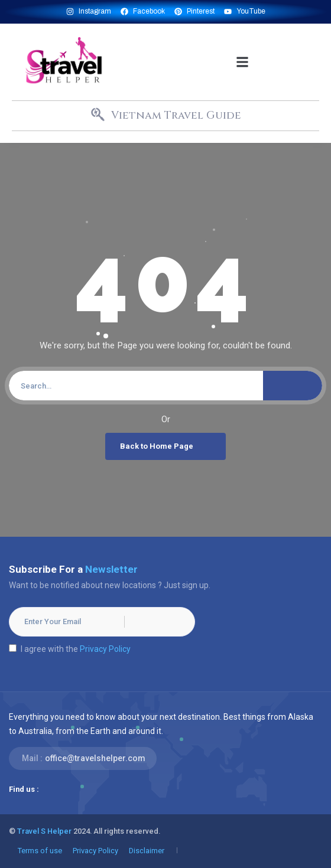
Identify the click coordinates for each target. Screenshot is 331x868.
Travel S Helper (44, 831)
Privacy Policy (105, 649)
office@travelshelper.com (95, 758)
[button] (243, 62)
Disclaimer (147, 851)
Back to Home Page (167, 446)
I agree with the (70, 649)
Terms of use (40, 851)
